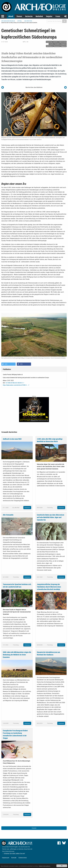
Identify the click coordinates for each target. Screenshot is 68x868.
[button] (8, 364)
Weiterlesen (27, 508)
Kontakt (14, 858)
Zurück (34, 828)
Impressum (6, 858)
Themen (19, 16)
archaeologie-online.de (8, 21)
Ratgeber (49, 16)
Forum (58, 16)
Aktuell (11, 16)
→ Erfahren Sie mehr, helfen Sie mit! (14, 854)
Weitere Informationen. (45, 866)
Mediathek (39, 16)
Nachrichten (28, 21)
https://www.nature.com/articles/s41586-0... (15, 385)
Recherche (29, 16)
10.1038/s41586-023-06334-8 (14, 383)
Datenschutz (23, 858)
